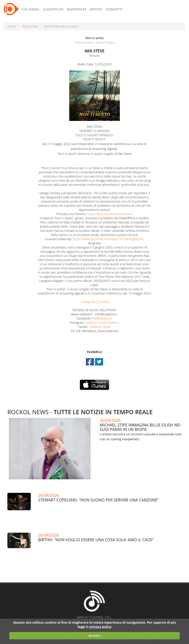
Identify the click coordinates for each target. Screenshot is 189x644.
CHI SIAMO (30, 9)
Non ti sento (94, 38)
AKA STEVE (94, 51)
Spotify (104, 302)
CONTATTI (114, 9)
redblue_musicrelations (103, 322)
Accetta (94, 635)
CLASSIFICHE (53, 9)
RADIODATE (77, 9)
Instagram (88, 302)
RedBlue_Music (100, 327)
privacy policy (101, 627)
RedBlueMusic (102, 318)
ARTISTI (96, 9)
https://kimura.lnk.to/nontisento (110, 214)
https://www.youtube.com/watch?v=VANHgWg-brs (109, 239)
